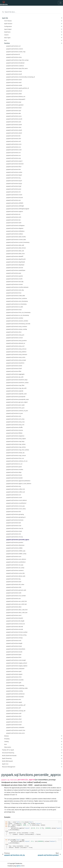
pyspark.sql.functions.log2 (14, 186)
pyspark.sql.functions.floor (14, 167)
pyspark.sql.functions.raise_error (16, 733)
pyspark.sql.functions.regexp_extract (17, 663)
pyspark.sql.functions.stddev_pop (16, 551)
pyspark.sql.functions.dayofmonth (16, 259)
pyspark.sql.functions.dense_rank (16, 576)
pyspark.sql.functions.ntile (14, 587)
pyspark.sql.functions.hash (14, 725)
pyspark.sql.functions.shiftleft (15, 203)
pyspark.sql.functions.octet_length (16, 660)
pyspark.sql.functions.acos (14, 116)
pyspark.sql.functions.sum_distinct (16, 559)
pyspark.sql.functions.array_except (16, 360)
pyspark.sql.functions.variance (15, 570)
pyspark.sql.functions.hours (14, 475)
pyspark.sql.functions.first (14, 511)
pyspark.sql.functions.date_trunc (16, 254)
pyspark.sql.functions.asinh (14, 125)
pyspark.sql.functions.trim (14, 699)
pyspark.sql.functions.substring (15, 685)
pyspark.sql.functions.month (14, 279)
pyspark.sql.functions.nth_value (15, 584)
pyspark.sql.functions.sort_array (15, 419)
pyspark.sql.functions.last (14, 523)
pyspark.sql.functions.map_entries (16, 447)
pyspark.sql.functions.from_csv (15, 458)
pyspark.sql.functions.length (14, 643)
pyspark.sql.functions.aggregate (15, 374)
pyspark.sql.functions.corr (14, 495)
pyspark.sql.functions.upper (14, 702)
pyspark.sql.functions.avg (14, 486)
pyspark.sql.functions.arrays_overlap (17, 329)
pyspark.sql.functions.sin (13, 214)
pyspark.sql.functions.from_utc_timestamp (18, 312)
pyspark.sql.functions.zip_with (15, 377)
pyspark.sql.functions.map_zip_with (16, 388)
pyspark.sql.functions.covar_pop (15, 506)
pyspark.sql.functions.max (14, 526)
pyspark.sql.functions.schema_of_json (17, 411)
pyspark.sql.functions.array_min (15, 425)
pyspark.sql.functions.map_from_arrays (18, 60)
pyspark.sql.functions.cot (13, 153)
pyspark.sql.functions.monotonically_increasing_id (21, 77)
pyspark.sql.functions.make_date (16, 296)
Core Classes (8, 21)
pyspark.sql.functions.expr (14, 102)
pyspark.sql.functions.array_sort (15, 346)
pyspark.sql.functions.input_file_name (17, 68)
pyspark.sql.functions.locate (14, 652)
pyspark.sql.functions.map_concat (16, 455)
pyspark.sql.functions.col (13, 46)
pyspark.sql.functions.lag (13, 579)
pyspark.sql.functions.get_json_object (17, 402)
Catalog (6, 741)
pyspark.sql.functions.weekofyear (16, 270)
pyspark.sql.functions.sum (14, 556)
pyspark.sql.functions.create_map (16, 52)
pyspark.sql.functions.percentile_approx (18, 540)
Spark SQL (5, 18)
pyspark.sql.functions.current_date (16, 239)
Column (6, 35)
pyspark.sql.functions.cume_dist (15, 573)
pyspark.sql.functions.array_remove (16, 349)
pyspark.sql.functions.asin (14, 122)
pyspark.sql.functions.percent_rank (16, 590)
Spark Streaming (7, 758)
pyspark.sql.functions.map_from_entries (18, 450)
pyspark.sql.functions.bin (13, 136)
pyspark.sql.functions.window (15, 318)
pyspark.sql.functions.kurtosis (15, 520)
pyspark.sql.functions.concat (15, 338)
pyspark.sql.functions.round (14, 195)
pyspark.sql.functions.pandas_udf (16, 705)
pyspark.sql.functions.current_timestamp (18, 242)
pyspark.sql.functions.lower (14, 646)
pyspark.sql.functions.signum (15, 211)
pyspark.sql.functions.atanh (14, 130)
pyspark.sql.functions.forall (14, 368)
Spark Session (8, 24)
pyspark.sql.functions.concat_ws (16, 624)
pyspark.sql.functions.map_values (16, 444)
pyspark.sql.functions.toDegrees (15, 225)
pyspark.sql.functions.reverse (15, 430)
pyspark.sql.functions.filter (14, 371)
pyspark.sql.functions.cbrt (14, 138)
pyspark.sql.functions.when (14, 94)
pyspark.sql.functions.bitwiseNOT (16, 99)
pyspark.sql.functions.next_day (15, 290)
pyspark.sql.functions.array (14, 57)
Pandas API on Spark (8, 750)
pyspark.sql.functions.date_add (15, 245)
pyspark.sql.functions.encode (15, 629)
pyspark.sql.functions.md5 (14, 713)
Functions (7, 43)
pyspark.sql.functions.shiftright (15, 206)
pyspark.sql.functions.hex (14, 169)
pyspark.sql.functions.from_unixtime (17, 298)
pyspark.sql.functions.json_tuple (15, 405)
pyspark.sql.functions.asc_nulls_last (17, 604)
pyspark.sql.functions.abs (14, 113)
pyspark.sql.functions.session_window (17, 321)
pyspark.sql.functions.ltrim (14, 657)
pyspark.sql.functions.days (14, 472)
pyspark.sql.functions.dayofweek (16, 262)
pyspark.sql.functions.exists (14, 366)
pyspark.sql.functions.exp (14, 158)
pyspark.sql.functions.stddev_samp (16, 554)
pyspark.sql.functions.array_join (15, 335)
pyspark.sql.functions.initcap (15, 638)
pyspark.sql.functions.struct (14, 91)
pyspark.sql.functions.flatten (14, 433)
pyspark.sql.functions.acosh (14, 119)
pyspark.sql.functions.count (14, 497)
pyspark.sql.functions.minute (15, 284)
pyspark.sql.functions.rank (14, 593)
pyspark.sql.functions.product (15, 542)
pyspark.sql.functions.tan (14, 220)
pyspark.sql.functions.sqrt (14, 111)
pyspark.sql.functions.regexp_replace (17, 666)
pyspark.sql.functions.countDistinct (16, 503)
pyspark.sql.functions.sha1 (14, 716)
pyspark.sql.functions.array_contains (17, 326)
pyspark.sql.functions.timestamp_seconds (18, 324)
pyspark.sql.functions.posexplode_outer (18, 399)
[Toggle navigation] (61, 3)
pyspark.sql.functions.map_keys (15, 441)
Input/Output (8, 29)
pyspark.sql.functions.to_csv (14, 464)
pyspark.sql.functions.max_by (15, 528)
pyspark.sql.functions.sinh (14, 217)
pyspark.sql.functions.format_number (17, 632)
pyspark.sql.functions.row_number (16, 596)
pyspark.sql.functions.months (15, 469)
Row (5, 40)
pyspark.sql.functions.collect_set (16, 492)
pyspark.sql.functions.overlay (15, 691)
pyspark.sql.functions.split (14, 683)
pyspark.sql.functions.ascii (14, 615)
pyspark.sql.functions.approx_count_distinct (19, 484)
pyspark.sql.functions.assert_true (16, 730)
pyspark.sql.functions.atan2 (14, 133)
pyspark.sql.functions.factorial (15, 164)
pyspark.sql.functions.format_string (16, 635)
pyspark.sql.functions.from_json (15, 408)
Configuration (8, 26)
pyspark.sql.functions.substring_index (17, 688)
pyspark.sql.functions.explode (15, 391)
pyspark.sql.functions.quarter (15, 276)
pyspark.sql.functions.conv (14, 144)
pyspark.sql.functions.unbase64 (15, 669)
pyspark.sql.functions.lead (14, 582)
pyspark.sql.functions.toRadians (15, 231)
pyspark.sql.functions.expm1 (15, 161)
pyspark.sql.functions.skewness (15, 545)
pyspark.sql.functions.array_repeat (16, 439)
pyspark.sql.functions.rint (14, 192)
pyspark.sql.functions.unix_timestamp (17, 301)
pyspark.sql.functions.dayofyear (15, 265)
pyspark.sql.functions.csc (14, 155)
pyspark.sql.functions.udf (14, 708)
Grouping (7, 739)
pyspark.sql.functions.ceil (14, 141)
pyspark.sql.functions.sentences (15, 694)
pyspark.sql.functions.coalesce (15, 66)
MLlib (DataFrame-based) (9, 756)
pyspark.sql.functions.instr (14, 640)
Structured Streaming (8, 753)
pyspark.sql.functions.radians (15, 234)
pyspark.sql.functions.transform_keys (17, 380)
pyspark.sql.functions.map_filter (15, 385)
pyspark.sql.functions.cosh (14, 150)
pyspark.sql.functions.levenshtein (16, 649)
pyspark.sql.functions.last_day (15, 282)
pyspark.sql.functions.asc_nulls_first (17, 601)
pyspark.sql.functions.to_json (15, 413)
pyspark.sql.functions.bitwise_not (16, 96)
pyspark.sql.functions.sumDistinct (16, 562)
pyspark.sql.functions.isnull (14, 74)
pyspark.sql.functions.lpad (14, 655)
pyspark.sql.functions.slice (14, 332)
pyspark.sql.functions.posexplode (16, 397)
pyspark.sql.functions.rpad (14, 671)
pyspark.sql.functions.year (14, 273)
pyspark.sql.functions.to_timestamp (16, 304)
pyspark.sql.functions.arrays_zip (15, 453)
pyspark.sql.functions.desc (14, 607)
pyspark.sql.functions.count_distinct (17, 500)
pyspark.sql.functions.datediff (15, 256)
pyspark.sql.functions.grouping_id (16, 517)
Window (6, 736)
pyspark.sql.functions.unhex (14, 172)
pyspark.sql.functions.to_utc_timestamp (18, 315)
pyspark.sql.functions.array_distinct (16, 352)
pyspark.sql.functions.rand (14, 82)
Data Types (7, 38)
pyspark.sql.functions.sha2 (14, 719)
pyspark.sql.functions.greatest (15, 105)
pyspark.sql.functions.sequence (15, 436)
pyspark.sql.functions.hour (14, 293)
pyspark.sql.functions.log (13, 178)
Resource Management (9, 767)
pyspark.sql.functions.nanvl (14, 80)
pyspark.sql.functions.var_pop (15, 565)
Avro (5, 744)
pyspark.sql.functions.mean (14, 531)
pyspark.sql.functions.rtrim (14, 677)
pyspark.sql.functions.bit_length (15, 621)
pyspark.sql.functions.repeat (14, 674)
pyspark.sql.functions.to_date (15, 307)
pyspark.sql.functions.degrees (15, 228)
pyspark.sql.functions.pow (14, 189)
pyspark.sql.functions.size (14, 416)
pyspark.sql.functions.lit (13, 54)
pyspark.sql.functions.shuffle (15, 427)
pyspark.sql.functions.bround (15, 197)
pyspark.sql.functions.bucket (15, 478)
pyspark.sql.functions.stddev (15, 548)
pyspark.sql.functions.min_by (15, 537)
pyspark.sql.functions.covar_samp (16, 509)
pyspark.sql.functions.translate (15, 697)
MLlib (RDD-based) (7, 761)
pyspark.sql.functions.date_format (16, 248)
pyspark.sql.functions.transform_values (17, 383)
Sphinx (19, 866)
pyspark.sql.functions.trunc (14, 310)
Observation (8, 747)
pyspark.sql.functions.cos (14, 147)
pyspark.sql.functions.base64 (15, 618)
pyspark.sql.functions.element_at (16, 343)
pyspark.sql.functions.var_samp (15, 568)
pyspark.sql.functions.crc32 (14, 722)
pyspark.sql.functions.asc (14, 598)
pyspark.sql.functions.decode (15, 627)
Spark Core (5, 764)
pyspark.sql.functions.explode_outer (17, 394)
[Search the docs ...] (31, 12)
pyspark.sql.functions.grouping (15, 514)
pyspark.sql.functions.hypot (14, 175)
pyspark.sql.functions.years (14, 467)
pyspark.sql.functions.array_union (16, 357)
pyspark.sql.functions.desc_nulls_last (17, 612)
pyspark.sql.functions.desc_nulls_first (17, 610)
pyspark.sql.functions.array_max (15, 422)
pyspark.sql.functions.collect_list (16, 489)
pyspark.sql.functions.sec (14, 200)
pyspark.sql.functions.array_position (17, 340)
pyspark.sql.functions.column (15, 49)
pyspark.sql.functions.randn (14, 85)
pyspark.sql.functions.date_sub (15, 251)
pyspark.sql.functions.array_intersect (17, 354)
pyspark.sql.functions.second (15, 268)
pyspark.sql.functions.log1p (14, 183)
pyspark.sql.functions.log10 (14, 181)
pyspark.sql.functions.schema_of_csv (17, 461)
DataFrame (7, 32)
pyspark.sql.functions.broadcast (15, 63)
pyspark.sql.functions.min (14, 534)
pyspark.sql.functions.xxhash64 (15, 727)
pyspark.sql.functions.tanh (14, 223)
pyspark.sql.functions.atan (14, 127)
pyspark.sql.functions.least (14, 108)
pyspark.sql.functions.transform (15, 363)
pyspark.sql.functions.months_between (17, 287)
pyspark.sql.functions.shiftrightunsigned (18, 209)
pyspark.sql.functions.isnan (14, 71)
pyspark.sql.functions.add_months (16, 237)
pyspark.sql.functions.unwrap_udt (16, 711)
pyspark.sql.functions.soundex (15, 680)
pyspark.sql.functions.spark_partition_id (18, 88)
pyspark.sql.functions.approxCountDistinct (18, 481)
